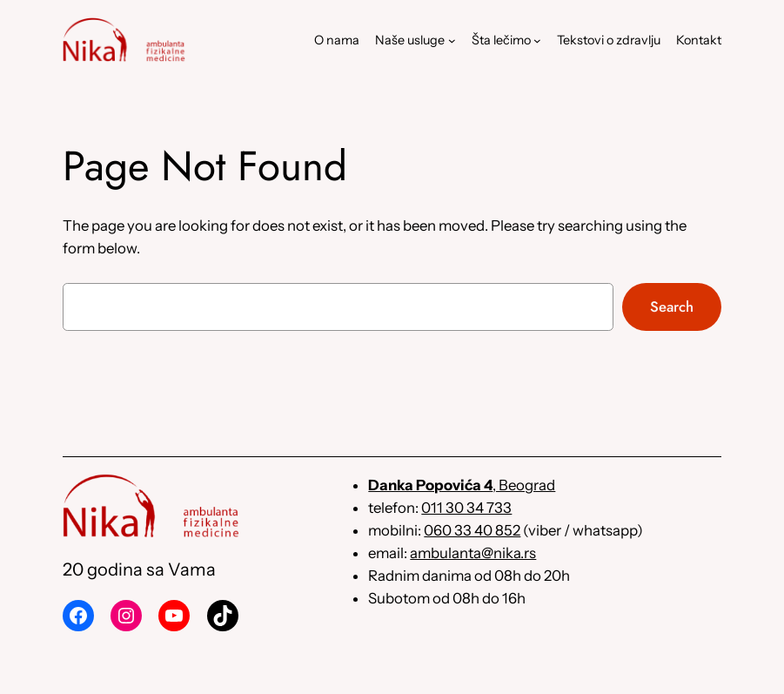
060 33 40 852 (472, 530)
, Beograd (462, 485)
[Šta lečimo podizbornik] (537, 40)
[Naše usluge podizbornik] (452, 40)
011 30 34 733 (466, 508)
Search (672, 307)
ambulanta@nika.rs (473, 553)
